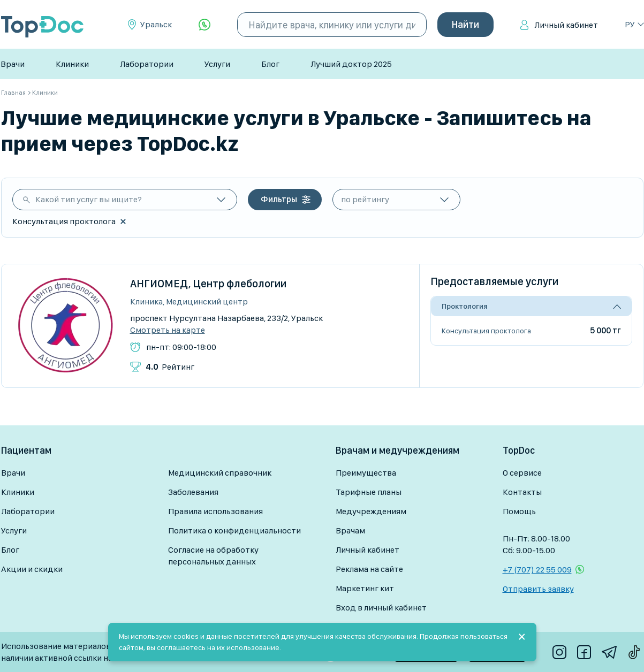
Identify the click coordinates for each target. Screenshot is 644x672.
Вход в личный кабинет (381, 608)
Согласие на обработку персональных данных (213, 556)
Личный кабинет (566, 25)
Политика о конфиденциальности (234, 530)
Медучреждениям (371, 511)
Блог (270, 64)
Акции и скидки (32, 569)
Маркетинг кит (365, 588)
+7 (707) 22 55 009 (537, 570)
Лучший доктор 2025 (351, 64)
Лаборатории (147, 64)
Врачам (350, 530)
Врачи (13, 64)
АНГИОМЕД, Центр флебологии (208, 284)
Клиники (72, 64)
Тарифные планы (369, 492)
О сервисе (522, 473)
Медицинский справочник (220, 473)
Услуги (217, 64)
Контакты (522, 492)
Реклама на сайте (369, 569)
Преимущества (366, 473)
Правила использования (215, 511)
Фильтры (279, 199)
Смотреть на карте (168, 330)
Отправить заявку (538, 589)
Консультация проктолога (486, 331)
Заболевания (193, 492)
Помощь (519, 511)
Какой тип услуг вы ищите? (89, 199)
